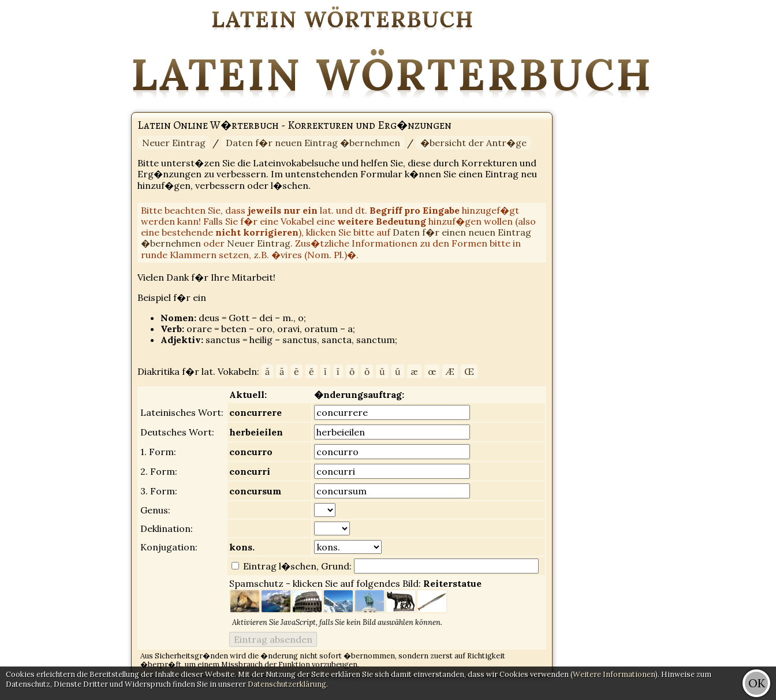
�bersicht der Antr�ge (473, 143)
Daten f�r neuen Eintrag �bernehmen (313, 143)
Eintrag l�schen (279, 566)
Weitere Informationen (614, 674)
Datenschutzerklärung (287, 684)
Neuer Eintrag (174, 143)
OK (757, 683)
